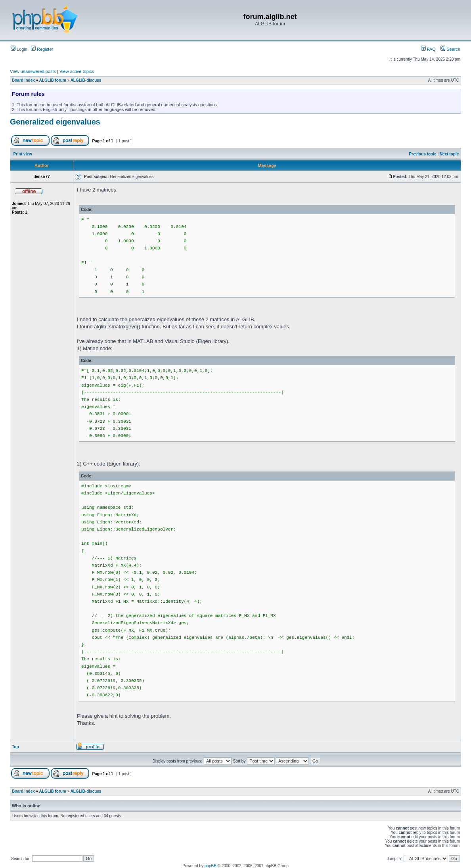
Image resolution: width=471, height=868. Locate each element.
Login (19, 49)
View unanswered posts (33, 71)
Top (15, 747)
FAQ (428, 49)
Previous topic (423, 154)
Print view (23, 154)
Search (450, 49)
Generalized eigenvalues (55, 122)
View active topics (77, 71)
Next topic (449, 154)
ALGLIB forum (53, 80)
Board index (23, 80)
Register (42, 49)
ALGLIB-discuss (86, 80)
